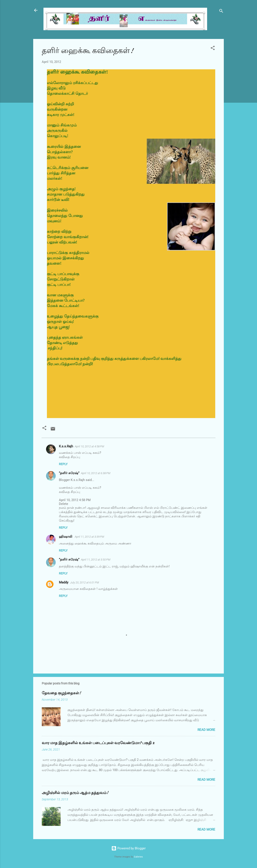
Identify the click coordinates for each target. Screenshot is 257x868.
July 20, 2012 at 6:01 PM (84, 582)
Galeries (138, 857)
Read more (206, 730)
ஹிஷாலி (66, 537)
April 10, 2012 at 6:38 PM (96, 473)
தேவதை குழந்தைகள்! (61, 693)
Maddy (64, 582)
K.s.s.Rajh (66, 446)
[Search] (221, 12)
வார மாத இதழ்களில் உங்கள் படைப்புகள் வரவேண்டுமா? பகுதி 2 (98, 743)
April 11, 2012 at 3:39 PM (89, 537)
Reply (63, 464)
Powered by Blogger (128, 848)
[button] (213, 49)
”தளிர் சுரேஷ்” (69, 473)
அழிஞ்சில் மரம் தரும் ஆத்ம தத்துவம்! (75, 793)
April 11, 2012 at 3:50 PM (96, 560)
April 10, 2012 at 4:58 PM (89, 446)
